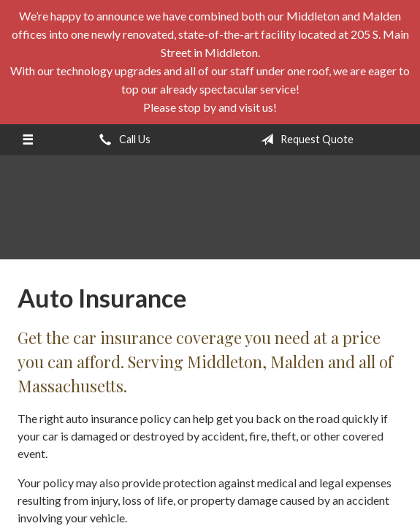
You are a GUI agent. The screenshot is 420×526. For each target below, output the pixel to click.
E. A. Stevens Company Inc (210, 214)
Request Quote (304, 140)
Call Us (122, 140)
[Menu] (27, 140)
